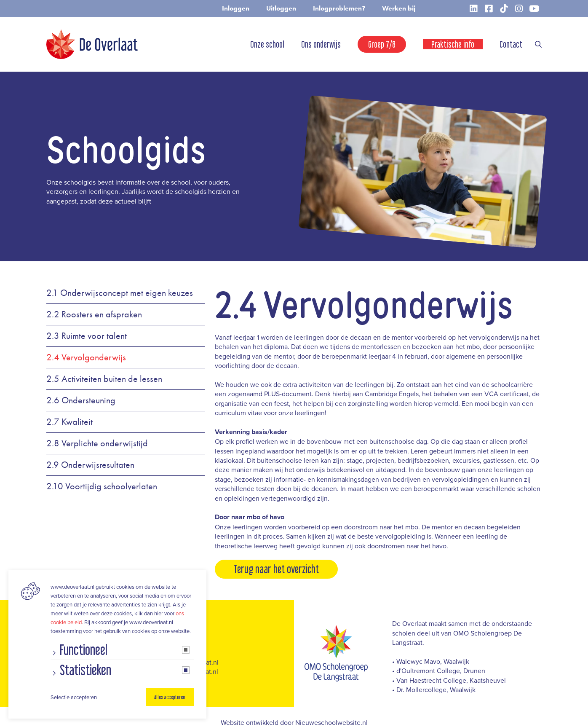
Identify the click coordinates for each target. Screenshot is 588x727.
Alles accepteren (170, 697)
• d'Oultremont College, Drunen (439, 671)
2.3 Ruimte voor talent (87, 336)
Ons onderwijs (321, 44)
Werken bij (399, 8)
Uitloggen (281, 8)
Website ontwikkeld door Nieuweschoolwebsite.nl (294, 722)
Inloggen (236, 8)
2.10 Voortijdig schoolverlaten (102, 486)
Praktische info (453, 44)
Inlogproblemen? (339, 8)
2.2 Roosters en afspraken (94, 314)
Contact (511, 44)
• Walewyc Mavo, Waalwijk (431, 661)
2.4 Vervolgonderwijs (86, 357)
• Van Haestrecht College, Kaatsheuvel (449, 680)
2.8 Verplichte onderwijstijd (97, 443)
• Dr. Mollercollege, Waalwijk (434, 689)
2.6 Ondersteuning (81, 400)
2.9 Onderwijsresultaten (90, 465)
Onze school (267, 44)
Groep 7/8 (382, 44)
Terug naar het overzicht (276, 569)
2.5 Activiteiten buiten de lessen (104, 379)
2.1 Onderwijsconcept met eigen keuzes (120, 293)
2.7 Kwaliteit (69, 422)
